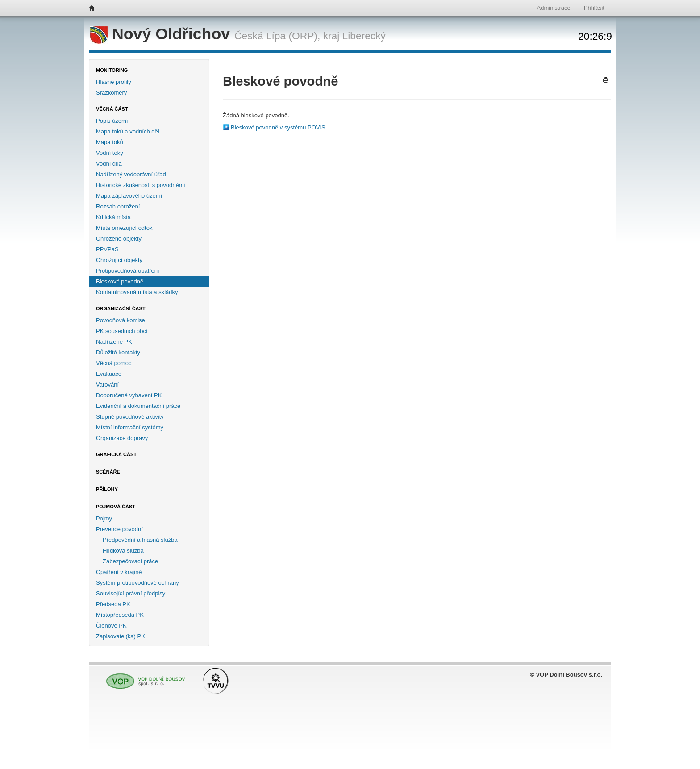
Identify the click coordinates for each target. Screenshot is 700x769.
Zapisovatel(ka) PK (121, 636)
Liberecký (364, 36)
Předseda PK (113, 604)
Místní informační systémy (130, 427)
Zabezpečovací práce (130, 561)
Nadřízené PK (114, 342)
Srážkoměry (111, 93)
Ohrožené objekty (119, 239)
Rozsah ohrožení (118, 206)
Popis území (112, 121)
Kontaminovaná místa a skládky (137, 292)
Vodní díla (109, 164)
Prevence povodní (119, 529)
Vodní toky (110, 153)
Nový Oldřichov (162, 34)
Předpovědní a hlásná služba (140, 540)
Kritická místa (113, 217)
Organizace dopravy (122, 438)
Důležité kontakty (118, 352)
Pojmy (104, 518)
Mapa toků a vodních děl (128, 131)
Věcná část (112, 109)
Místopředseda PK (120, 615)
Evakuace (109, 374)
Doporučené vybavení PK (129, 395)
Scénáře (108, 472)
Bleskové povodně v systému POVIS (278, 127)
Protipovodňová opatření (128, 271)
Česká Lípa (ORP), (277, 36)
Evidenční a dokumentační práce (138, 406)
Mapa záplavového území (129, 196)
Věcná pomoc (114, 363)
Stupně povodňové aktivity (130, 417)
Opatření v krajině (119, 572)
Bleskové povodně (120, 281)
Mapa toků (110, 142)
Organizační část (121, 308)
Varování (107, 384)
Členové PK (111, 626)
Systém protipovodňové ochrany (137, 583)
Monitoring (112, 70)
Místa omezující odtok (124, 228)
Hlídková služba (123, 551)
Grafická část (116, 454)
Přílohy (107, 489)
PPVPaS (107, 249)
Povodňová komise (121, 320)
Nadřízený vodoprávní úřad (131, 174)
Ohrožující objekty (119, 260)
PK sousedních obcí (122, 331)
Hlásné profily (114, 82)
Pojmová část (116, 507)
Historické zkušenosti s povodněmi (140, 185)
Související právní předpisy (131, 593)
